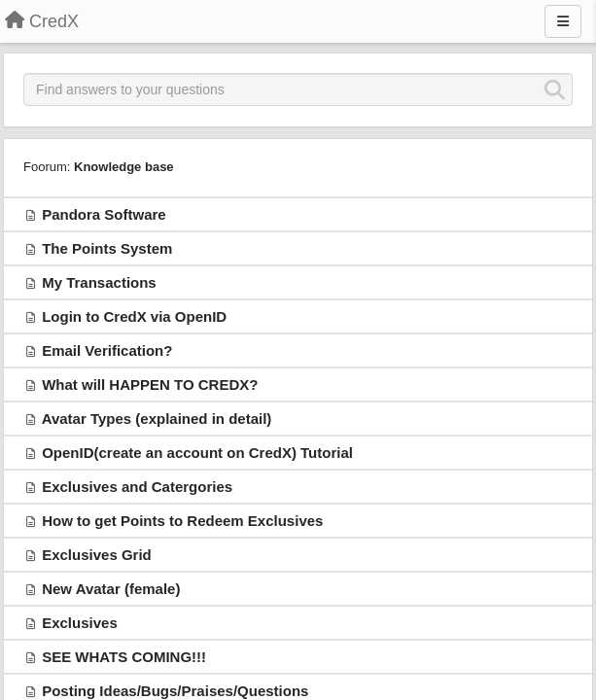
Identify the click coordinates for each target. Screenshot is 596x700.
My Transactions (99, 282)
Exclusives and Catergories (137, 487)
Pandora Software (104, 214)
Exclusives (80, 623)
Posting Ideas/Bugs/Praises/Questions (175, 691)
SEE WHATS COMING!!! (124, 657)
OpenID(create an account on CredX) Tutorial (197, 453)
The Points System (107, 248)
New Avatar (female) (111, 589)
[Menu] (563, 21)
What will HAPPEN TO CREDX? (150, 385)
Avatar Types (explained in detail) (157, 419)
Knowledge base (124, 167)
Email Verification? (107, 350)
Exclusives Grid (97, 555)
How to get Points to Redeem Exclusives (182, 521)
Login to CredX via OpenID (134, 316)
